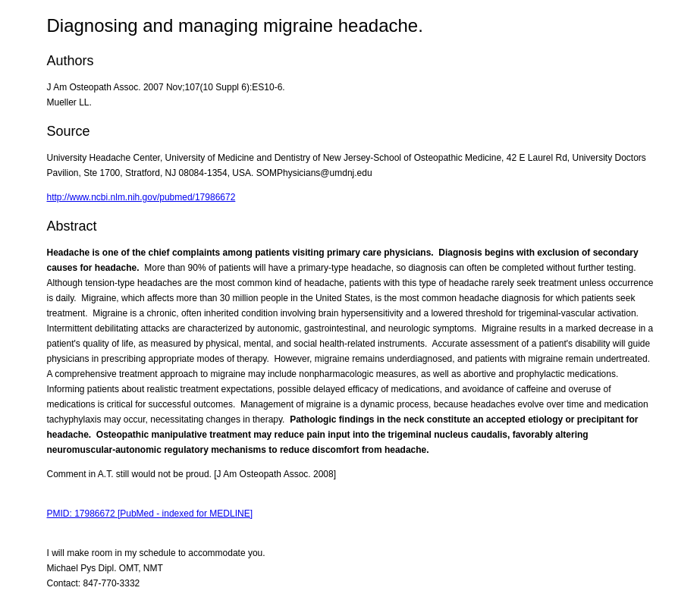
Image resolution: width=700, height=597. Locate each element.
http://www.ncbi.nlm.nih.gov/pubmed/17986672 (141, 197)
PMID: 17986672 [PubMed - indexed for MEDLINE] (150, 514)
